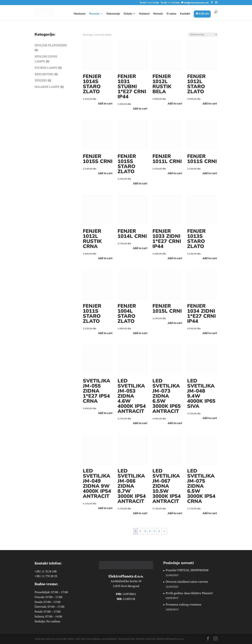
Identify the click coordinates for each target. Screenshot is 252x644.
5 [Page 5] (155, 531)
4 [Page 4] (150, 531)
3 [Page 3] (145, 531)
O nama (171, 14)
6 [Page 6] (159, 531)
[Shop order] (203, 35)
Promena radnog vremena (183, 605)
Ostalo (128, 14)
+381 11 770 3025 (171, 3)
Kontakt (185, 14)
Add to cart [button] (105, 104)
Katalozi (144, 14)
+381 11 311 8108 (150, 3)
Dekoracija (113, 14)
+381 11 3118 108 (46, 571)
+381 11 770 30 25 (46, 576)
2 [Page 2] (140, 531)
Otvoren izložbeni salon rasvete (187, 582)
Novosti (158, 14)
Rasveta (94, 14)
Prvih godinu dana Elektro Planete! (189, 593)
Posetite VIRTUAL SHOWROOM (187, 570)
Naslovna (80, 14)
